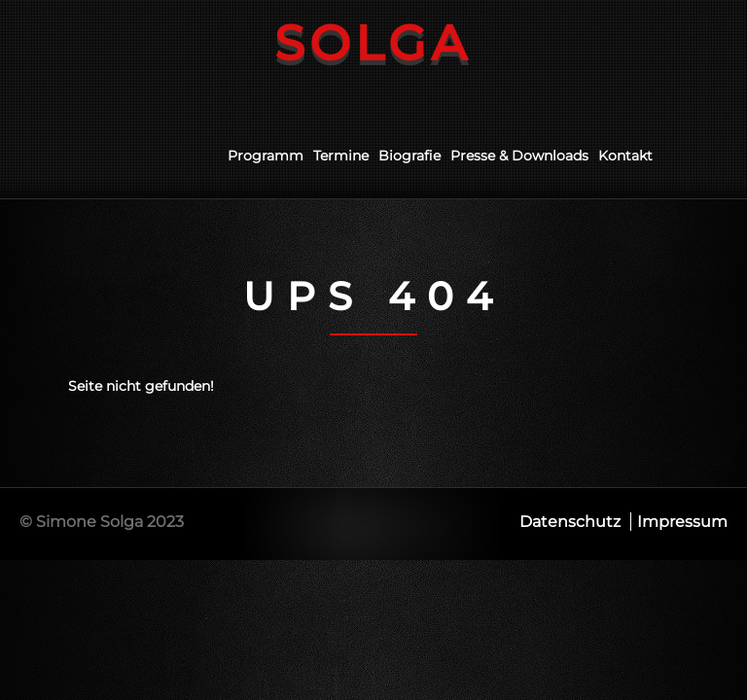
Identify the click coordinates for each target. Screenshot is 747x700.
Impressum (682, 522)
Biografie (409, 156)
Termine (341, 156)
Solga (373, 43)
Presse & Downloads (519, 156)
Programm (266, 156)
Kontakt (625, 156)
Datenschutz (570, 522)
